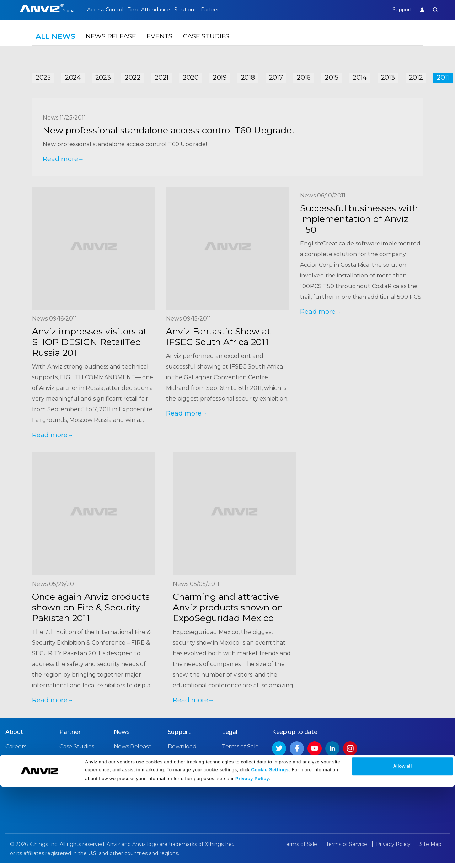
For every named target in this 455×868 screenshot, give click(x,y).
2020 (191, 75)
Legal (230, 738)
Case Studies (206, 45)
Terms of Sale (240, 752)
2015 (332, 75)
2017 (276, 75)
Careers (16, 752)
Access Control (105, 10)
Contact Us (20, 765)
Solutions (196, 10)
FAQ (174, 765)
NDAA (14, 778)
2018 (248, 75)
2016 (304, 75)
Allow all (403, 848)
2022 (133, 75)
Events (159, 45)
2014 (360, 75)
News (122, 738)
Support (396, 10)
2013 (388, 75)
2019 (220, 75)
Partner (226, 10)
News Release (111, 45)
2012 (416, 75)
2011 (443, 75)
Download (182, 752)
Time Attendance (154, 10)
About (14, 738)
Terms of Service (244, 765)
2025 (43, 75)
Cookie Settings (270, 851)
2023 (103, 75)
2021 (162, 75)
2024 (73, 75)
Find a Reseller (80, 765)
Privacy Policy (252, 860)
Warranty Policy (189, 778)
